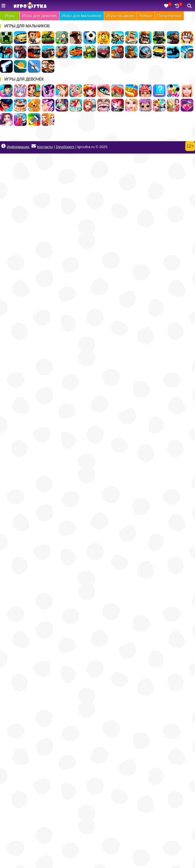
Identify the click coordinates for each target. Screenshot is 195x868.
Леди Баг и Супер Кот (6, 105)
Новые (146, 16)
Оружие (6, 66)
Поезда (173, 38)
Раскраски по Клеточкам (34, 120)
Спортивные (145, 52)
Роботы (131, 52)
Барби (187, 91)
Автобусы (34, 52)
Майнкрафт (6, 38)
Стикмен (6, 52)
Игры (10, 16)
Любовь (187, 105)
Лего (104, 38)
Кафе (131, 91)
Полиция (48, 52)
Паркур (173, 52)
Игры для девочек (39, 16)
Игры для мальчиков (82, 16)
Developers (65, 147)
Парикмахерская (90, 91)
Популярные (170, 16)
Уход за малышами (76, 91)
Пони (48, 91)
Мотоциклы (117, 38)
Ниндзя (159, 38)
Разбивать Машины (62, 52)
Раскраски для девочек (173, 91)
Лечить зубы (104, 105)
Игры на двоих (121, 16)
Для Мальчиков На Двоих (48, 66)
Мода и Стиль (6, 120)
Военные (117, 52)
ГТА (76, 38)
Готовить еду (34, 91)
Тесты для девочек (159, 91)
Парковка (159, 52)
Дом (117, 91)
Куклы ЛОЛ (145, 105)
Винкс (62, 91)
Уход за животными (34, 105)
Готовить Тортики (20, 105)
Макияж (104, 91)
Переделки (76, 105)
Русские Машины (104, 52)
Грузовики (90, 52)
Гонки (20, 38)
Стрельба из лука (187, 52)
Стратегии (145, 38)
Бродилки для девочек (117, 105)
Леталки (34, 66)
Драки (187, 38)
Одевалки (6, 91)
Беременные (62, 105)
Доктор (159, 105)
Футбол (90, 38)
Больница (90, 105)
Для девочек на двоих (48, 120)
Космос (20, 66)
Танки (48, 38)
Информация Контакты (27, 146)
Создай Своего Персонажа (20, 91)
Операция (145, 91)
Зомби (62, 38)
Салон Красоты (131, 105)
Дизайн (20, 120)
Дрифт (76, 52)
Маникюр (48, 105)
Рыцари (131, 38)
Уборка (173, 105)
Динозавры (20, 52)
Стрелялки (34, 38)
